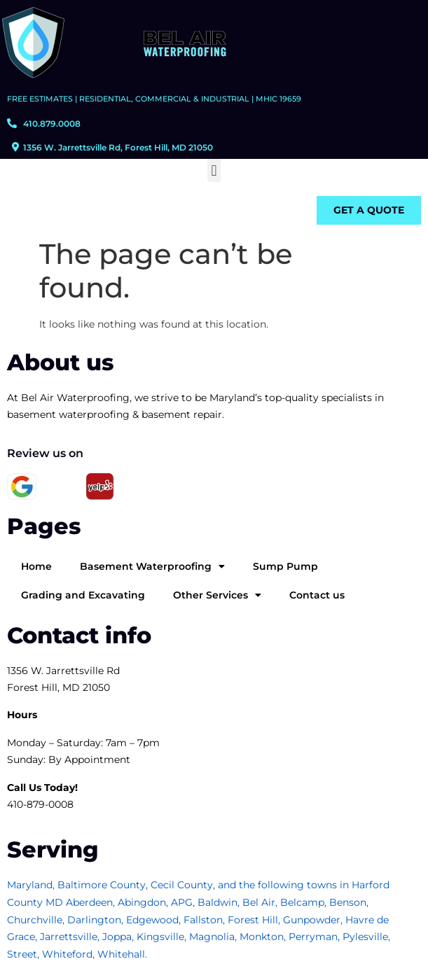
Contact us (317, 595)
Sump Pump (285, 566)
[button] (214, 170)
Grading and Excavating (83, 595)
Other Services (217, 595)
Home (36, 566)
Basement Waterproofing (152, 566)
